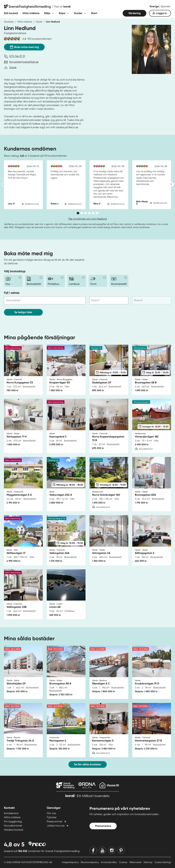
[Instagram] (112, 850)
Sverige (154, 6)
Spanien (166, 6)
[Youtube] (102, 850)
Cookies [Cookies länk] (123, 862)
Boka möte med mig (24, 46)
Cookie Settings (163, 862)
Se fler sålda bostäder (88, 764)
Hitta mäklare (31, 13)
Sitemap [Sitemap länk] (148, 862)
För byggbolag (13, 821)
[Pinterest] (121, 850)
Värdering (134, 13)
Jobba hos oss (56, 826)
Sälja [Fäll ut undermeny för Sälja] (47, 13)
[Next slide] (171, 184)
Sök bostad (11, 13)
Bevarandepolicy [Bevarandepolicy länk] (90, 862)
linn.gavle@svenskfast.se (24, 62)
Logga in (161, 13)
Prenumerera (103, 826)
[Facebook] (93, 850)
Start (94, 13)
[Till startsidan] (37, 7)
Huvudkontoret (13, 826)
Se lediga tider (23, 312)
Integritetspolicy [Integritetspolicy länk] (71, 862)
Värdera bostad (14, 830)
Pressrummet (55, 821)
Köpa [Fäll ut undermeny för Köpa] (62, 13)
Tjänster (52, 817)
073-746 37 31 (17, 56)
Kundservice (11, 813)
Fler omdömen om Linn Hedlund (88, 219)
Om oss (51, 813)
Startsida (9, 22)
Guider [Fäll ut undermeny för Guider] (78, 13)
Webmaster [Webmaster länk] (136, 862)
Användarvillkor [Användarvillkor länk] (109, 862)
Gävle (39, 22)
